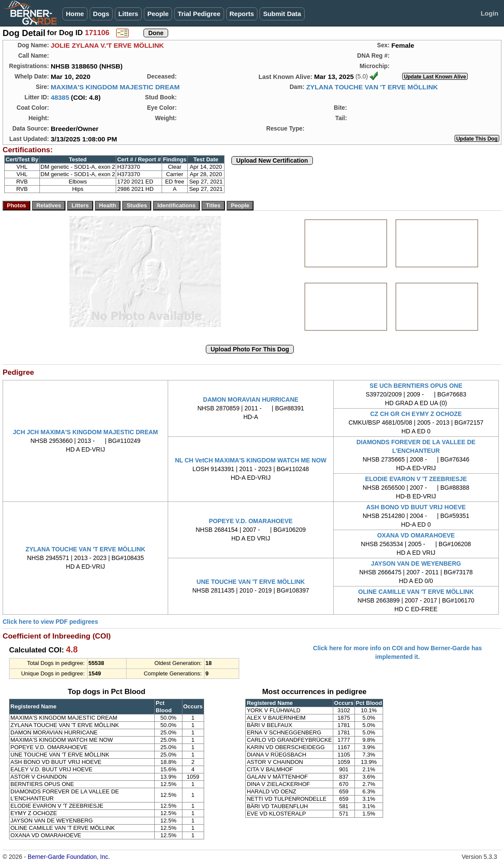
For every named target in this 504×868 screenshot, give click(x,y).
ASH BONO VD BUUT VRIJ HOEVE (416, 507)
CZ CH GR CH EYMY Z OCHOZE (416, 414)
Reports (242, 14)
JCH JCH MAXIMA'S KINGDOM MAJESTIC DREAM (86, 432)
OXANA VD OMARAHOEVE (416, 535)
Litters (128, 14)
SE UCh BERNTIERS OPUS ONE (416, 386)
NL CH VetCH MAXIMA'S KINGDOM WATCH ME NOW (251, 460)
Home (75, 14)
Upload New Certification (272, 160)
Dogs (101, 14)
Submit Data (282, 14)
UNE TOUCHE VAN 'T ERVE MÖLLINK (251, 582)
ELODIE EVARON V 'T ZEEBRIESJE (416, 479)
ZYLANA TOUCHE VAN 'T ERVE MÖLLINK (372, 87)
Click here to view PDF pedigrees (50, 622)
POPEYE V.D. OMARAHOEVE (251, 521)
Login (489, 13)
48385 (60, 97)
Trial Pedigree (199, 14)
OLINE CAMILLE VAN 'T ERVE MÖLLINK (416, 592)
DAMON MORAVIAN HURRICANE (251, 400)
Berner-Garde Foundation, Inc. (69, 857)
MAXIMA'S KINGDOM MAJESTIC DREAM (115, 87)
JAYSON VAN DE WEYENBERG (416, 563)
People (158, 14)
